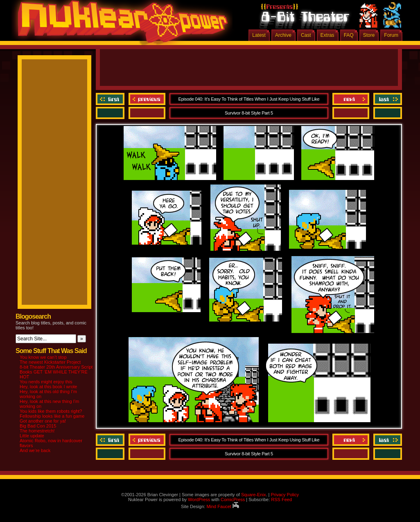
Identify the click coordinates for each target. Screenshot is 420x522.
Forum (391, 35)
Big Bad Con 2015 (38, 426)
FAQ (349, 35)
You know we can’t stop (43, 357)
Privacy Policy (285, 495)
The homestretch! (37, 431)
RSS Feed (281, 500)
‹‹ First (111, 99)
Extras (327, 35)
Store (369, 35)
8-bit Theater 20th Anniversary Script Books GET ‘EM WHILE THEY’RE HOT (56, 372)
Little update (32, 436)
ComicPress (233, 500)
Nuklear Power (120, 25)
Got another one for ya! (43, 421)
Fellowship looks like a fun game (52, 416)
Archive (283, 35)
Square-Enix (254, 495)
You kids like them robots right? (51, 411)
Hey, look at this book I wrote (48, 387)
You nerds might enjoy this (46, 382)
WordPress (199, 500)
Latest (259, 35)
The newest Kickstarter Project (50, 362)
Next (351, 99)
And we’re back (35, 450)
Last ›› (387, 99)
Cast (306, 35)
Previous (147, 99)
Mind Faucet (223, 506)
